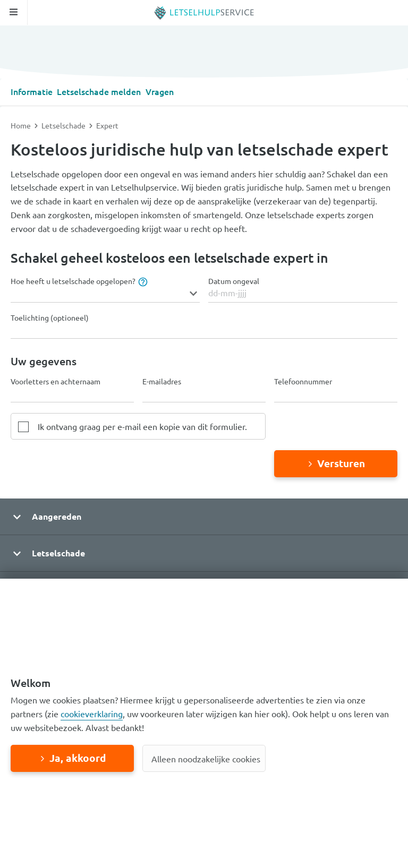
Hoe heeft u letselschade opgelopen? (78, 281)
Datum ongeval (234, 281)
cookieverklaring (92, 714)
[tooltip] (142, 280)
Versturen (341, 463)
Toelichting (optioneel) (50, 317)
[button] (204, 516)
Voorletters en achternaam (56, 381)
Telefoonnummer (303, 381)
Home (22, 125)
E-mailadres (162, 381)
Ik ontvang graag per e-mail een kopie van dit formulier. (142, 426)
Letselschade (64, 125)
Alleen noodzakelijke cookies (206, 759)
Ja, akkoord (78, 758)
